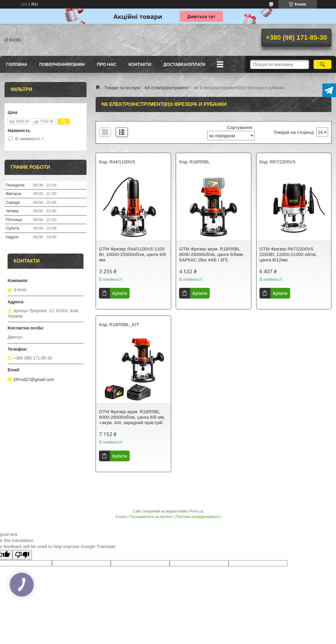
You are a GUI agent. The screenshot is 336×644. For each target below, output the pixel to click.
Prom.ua (196, 511)
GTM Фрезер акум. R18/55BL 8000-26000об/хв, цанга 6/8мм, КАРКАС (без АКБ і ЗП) (212, 254)
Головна (17, 64)
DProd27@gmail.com (34, 380)
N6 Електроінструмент (167, 88)
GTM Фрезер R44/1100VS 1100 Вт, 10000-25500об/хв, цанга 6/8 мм (132, 254)
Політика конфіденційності (198, 517)
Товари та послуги (122, 88)
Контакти (140, 64)
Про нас (107, 64)
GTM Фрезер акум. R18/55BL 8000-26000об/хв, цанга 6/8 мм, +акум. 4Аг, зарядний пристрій (132, 417)
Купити (120, 293)
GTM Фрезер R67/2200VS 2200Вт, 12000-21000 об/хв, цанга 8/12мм (288, 254)
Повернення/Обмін (62, 64)
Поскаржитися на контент (151, 517)
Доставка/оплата (184, 64)
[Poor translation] (22, 555)
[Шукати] (323, 64)
